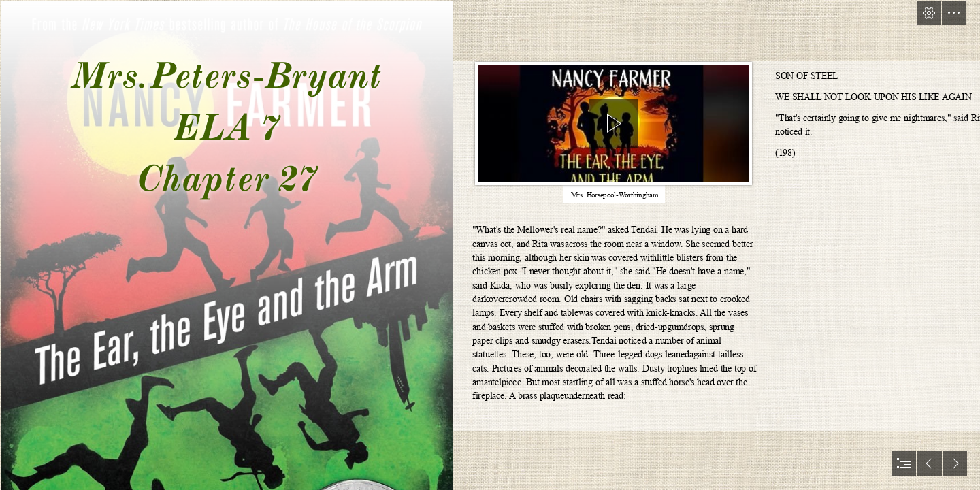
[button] (929, 13)
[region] (614, 126)
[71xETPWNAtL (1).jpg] (226, 245)
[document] (490, 245)
